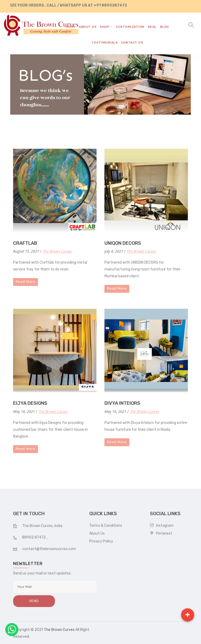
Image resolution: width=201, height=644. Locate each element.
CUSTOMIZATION (130, 27)
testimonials (105, 42)
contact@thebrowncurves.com (49, 549)
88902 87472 (34, 537)
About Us (97, 533)
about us (88, 27)
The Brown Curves (57, 251)
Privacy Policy (101, 541)
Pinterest (161, 533)
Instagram (162, 526)
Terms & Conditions (106, 526)
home (70, 27)
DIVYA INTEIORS (122, 403)
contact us (132, 42)
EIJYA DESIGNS (30, 403)
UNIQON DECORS (123, 243)
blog (164, 27)
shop (106, 27)
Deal (152, 27)
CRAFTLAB (25, 243)
